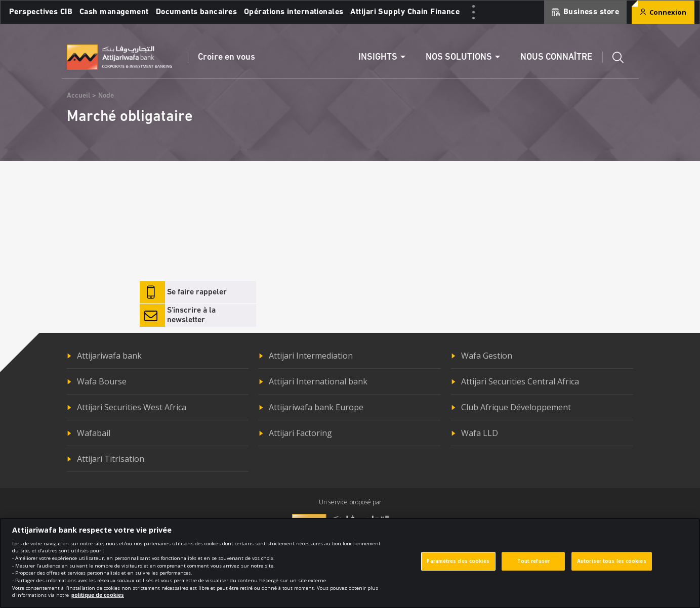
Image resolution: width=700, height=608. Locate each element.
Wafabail (94, 433)
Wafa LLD (480, 433)
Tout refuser (533, 565)
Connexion (663, 12)
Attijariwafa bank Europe (316, 407)
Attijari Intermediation (311, 356)
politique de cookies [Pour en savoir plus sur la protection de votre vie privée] (98, 599)
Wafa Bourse (102, 381)
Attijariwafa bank (109, 356)
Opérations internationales (294, 12)
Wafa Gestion (487, 356)
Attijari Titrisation (111, 459)
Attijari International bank (318, 381)
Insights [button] (378, 57)
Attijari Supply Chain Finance (405, 12)
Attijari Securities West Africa (132, 407)
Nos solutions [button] (459, 57)
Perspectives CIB (41, 12)
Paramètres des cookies (458, 565)
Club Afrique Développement (516, 407)
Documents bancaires (196, 12)
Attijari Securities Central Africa (520, 381)
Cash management (114, 12)
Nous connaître (556, 57)
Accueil (78, 96)
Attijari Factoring (300, 433)
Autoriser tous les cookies (612, 565)
